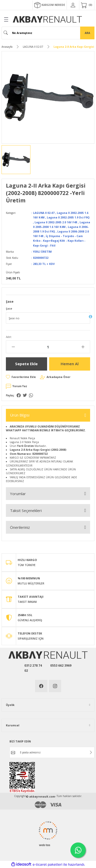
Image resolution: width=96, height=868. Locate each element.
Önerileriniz (20, 527)
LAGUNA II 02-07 (44, 213)
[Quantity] (48, 347)
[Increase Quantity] (83, 347)
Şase (9, 309)
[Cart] (87, 5)
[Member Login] (73, 5)
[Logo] (47, 19)
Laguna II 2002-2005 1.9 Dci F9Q (68, 217)
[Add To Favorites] (21, 377)
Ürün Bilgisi (20, 415)
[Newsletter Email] (52, 752)
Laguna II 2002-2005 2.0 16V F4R (56, 222)
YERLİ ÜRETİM (42, 252)
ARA (87, 33)
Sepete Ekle (26, 364)
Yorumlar (18, 494)
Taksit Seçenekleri (26, 510)
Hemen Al (70, 364)
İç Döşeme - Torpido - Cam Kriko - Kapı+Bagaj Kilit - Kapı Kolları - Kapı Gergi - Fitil (59, 241)
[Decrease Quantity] (13, 347)
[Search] (48, 33)
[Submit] (91, 752)
